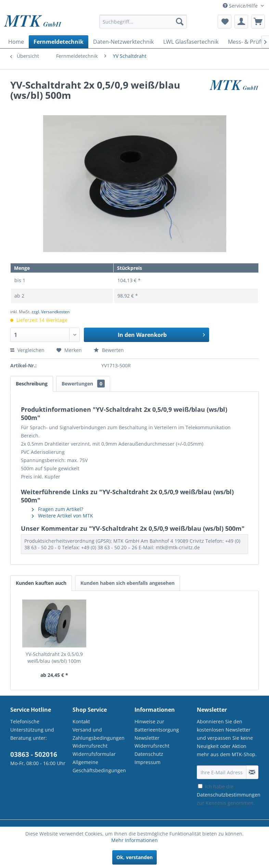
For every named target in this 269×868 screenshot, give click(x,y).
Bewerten (109, 350)
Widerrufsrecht (90, 746)
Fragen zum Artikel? (57, 509)
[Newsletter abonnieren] (252, 772)
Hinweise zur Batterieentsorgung (157, 726)
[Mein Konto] (241, 22)
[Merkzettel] (225, 22)
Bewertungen (83, 384)
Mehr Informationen (134, 840)
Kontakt (81, 721)
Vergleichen (27, 350)
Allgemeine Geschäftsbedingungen (99, 766)
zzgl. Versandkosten (50, 312)
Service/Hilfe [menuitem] (241, 6)
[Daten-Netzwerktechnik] (123, 42)
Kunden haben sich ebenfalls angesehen (127, 583)
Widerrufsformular (94, 754)
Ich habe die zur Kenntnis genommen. (229, 795)
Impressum (148, 762)
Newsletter (147, 738)
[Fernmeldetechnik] (59, 42)
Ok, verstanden (134, 857)
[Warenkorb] (258, 22)
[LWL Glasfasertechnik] (191, 42)
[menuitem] (143, 25)
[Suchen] (180, 22)
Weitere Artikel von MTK (62, 516)
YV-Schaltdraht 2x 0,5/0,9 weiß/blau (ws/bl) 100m (54, 657)
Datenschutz (149, 754)
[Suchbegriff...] (143, 22)
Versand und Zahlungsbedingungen (99, 734)
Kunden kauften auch (41, 583)
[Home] (16, 42)
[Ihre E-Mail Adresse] (222, 772)
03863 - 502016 (34, 754)
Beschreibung (32, 384)
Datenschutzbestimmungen (229, 795)
